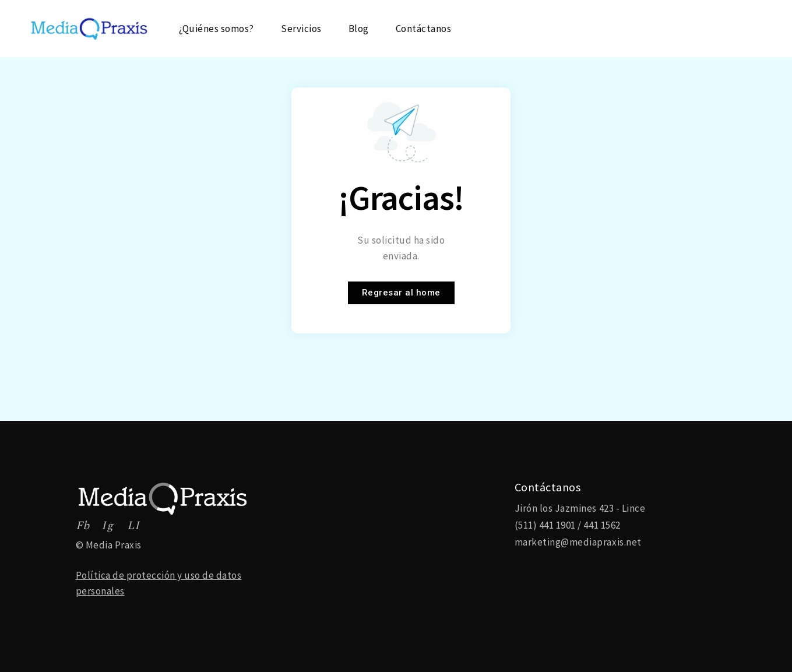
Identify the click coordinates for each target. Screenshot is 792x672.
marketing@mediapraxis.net (578, 542)
